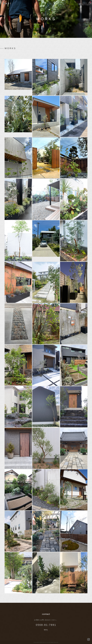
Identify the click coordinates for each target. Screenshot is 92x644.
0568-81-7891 (46, 625)
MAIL (46, 630)
